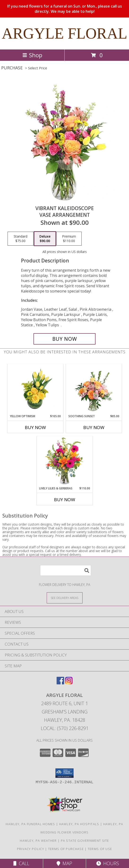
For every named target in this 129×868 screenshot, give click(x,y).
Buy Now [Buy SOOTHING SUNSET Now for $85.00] (94, 427)
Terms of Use (100, 849)
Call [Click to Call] (21, 863)
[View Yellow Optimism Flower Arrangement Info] (35, 389)
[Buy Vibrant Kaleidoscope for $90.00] (65, 339)
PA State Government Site (85, 841)
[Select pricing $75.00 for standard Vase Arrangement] (21, 239)
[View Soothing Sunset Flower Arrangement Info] (94, 389)
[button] (64, 773)
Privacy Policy (31, 849)
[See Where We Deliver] (65, 598)
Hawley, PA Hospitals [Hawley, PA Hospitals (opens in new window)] (79, 824)
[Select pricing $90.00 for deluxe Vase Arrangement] (45, 239)
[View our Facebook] (60, 683)
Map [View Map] (64, 863)
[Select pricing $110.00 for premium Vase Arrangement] (69, 239)
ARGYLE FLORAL (64, 33)
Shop (32, 55)
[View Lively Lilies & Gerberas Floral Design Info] (64, 461)
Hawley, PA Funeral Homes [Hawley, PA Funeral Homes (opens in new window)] (30, 824)
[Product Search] (66, 570)
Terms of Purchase (66, 849)
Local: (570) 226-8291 (65, 728)
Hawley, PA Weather (38, 841)
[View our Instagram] (69, 683)
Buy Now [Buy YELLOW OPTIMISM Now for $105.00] (35, 427)
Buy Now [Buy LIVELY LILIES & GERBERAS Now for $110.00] (65, 500)
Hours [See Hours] (108, 863)
